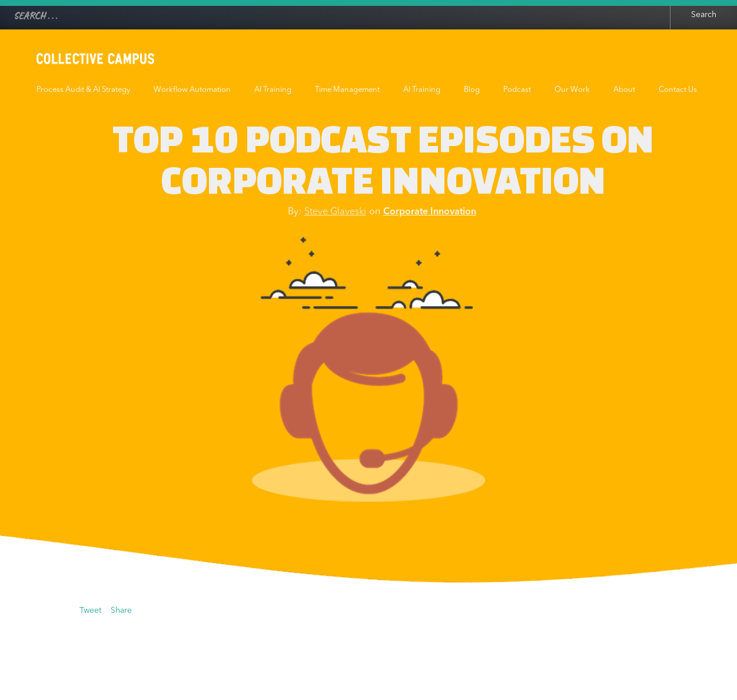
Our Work (572, 90)
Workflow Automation (192, 90)
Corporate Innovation (430, 212)
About (624, 90)
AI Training (273, 90)
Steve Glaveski (335, 212)
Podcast (517, 90)
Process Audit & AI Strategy (83, 90)
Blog (472, 90)
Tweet (90, 611)
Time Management (347, 90)
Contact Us (678, 90)
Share (121, 611)
